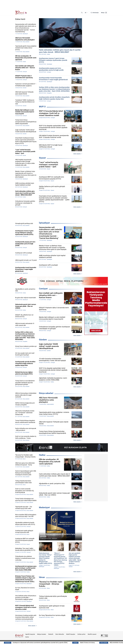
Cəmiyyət (43, 289)
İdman (42, 577)
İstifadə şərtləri (81, 634)
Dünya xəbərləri (46, 393)
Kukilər (27, 637)
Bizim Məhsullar (60, 634)
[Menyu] (104, 13)
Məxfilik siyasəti (92, 634)
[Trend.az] (21, 13)
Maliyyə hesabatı (42, 634)
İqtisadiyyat (44, 223)
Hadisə (42, 455)
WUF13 (42, 107)
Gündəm (43, 340)
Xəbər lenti (20, 19)
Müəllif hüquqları (71, 634)
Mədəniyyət (44, 507)
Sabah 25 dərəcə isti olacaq (100, 643)
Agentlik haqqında (30, 634)
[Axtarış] (82, 13)
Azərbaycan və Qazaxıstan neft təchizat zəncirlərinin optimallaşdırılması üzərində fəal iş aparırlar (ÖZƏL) (52, 643)
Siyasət (42, 158)
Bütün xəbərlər (77, 154)
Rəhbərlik (51, 634)
